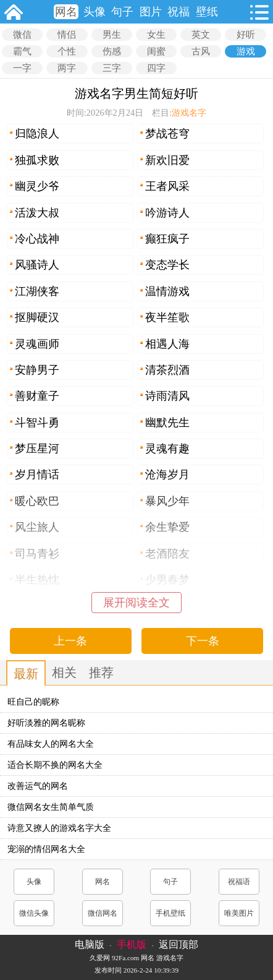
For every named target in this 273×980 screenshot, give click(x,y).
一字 (22, 68)
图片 (151, 12)
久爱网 (100, 958)
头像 (94, 12)
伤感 (112, 51)
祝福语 (239, 882)
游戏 (246, 51)
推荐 (101, 673)
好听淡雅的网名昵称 (46, 723)
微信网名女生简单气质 (51, 807)
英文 (201, 35)
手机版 (132, 944)
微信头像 (34, 913)
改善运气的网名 (38, 786)
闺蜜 (156, 51)
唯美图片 (239, 913)
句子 (122, 12)
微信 (22, 35)
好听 (246, 35)
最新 (26, 674)
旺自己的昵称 (33, 702)
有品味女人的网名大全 (51, 744)
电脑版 (90, 944)
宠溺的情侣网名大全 (46, 849)
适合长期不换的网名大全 (55, 765)
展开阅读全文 (136, 603)
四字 (156, 68)
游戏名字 (189, 113)
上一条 (70, 641)
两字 (67, 68)
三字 (112, 68)
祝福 (178, 12)
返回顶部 (178, 944)
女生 (156, 35)
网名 (66, 12)
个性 (67, 51)
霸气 (22, 51)
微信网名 (103, 913)
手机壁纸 (170, 913)
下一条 (203, 641)
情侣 (67, 35)
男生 (112, 35)
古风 (201, 51)
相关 (64, 673)
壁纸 (207, 12)
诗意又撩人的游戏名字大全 (59, 828)
